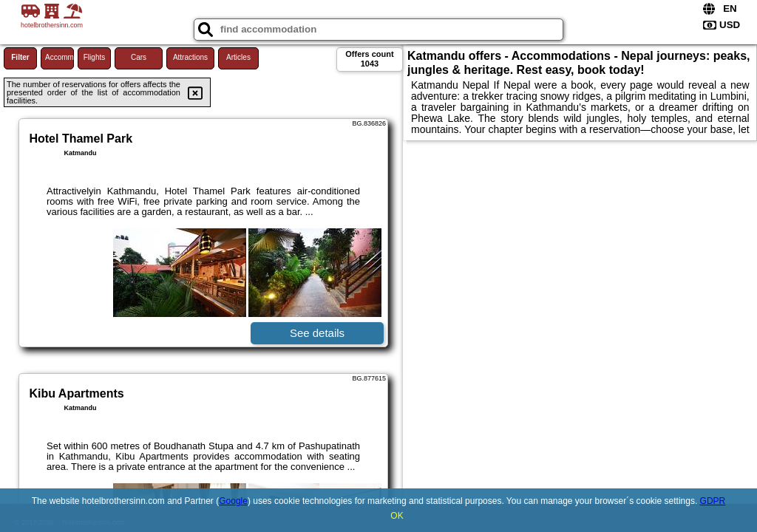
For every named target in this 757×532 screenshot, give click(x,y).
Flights (94, 57)
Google (233, 501)
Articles (238, 57)
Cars (139, 57)
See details (317, 333)
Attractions (190, 57)
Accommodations (60, 57)
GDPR (713, 501)
